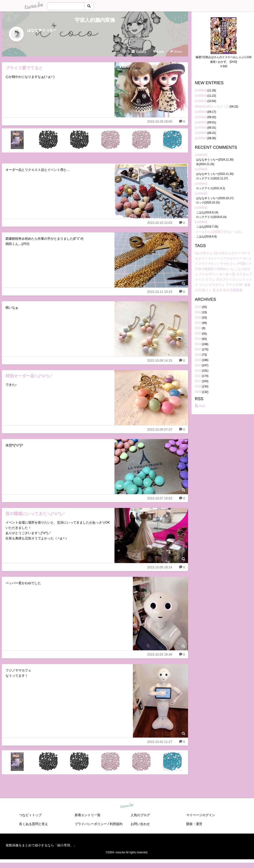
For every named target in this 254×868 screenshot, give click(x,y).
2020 (198, 333)
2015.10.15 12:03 (160, 223)
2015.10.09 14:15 (160, 361)
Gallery (139, 52)
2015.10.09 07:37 (160, 429)
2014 (198, 365)
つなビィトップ (30, 815)
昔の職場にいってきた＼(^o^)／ (35, 514)
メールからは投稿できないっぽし (219, 232)
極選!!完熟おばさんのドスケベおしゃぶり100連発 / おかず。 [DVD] (224, 59)
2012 (198, 376)
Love (158, 52)
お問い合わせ (140, 824)
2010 (198, 386)
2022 (198, 323)
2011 (198, 381)
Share (176, 52)
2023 (198, 317)
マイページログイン (201, 815)
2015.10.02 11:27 (160, 742)
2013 (198, 370)
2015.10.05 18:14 (160, 567)
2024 (198, 312)
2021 (198, 328)
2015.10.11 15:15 (160, 292)
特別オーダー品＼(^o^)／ (29, 376)
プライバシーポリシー (91, 824)
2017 (198, 349)
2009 (198, 392)
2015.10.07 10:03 (160, 498)
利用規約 (116, 824)
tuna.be (127, 806)
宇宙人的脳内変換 (95, 20)
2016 (198, 355)
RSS (200, 406)
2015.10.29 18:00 (160, 121)
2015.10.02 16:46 (160, 654)
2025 (198, 307)
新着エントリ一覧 (88, 815)
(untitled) (201, 90)
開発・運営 (194, 824)
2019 (198, 339)
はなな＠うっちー (42, 30)
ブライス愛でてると (24, 68)
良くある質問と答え (34, 824)
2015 (198, 360)
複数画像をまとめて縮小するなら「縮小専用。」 (41, 845)
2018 (198, 344)
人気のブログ (140, 815)
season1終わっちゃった (212, 106)
